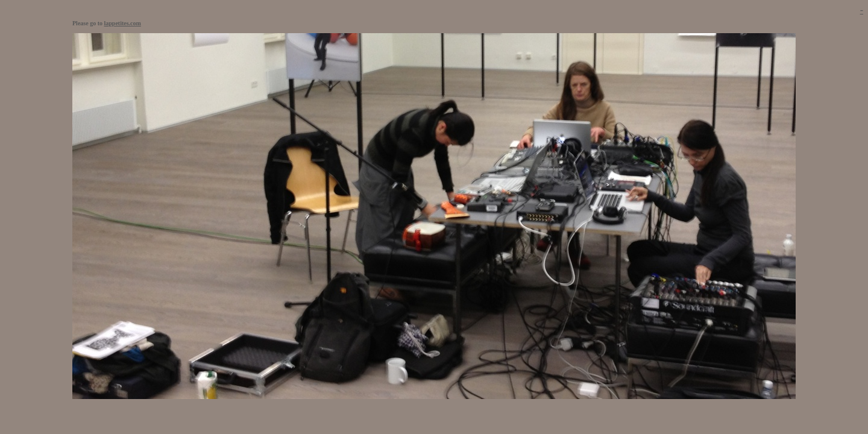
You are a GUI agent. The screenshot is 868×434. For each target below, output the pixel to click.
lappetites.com (123, 23)
